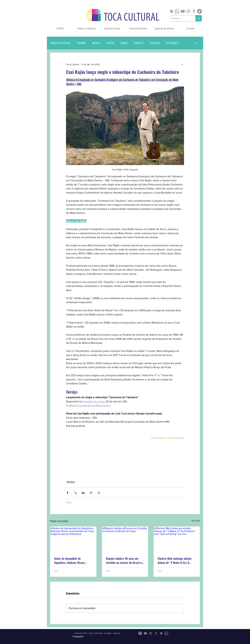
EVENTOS (139, 43)
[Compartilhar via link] (91, 493)
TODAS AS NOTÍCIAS (60, 43)
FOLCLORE (155, 43)
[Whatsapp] (177, 11)
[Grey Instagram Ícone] (188, 11)
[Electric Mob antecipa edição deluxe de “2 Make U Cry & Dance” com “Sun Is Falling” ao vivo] (177, 540)
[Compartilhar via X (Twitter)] (75, 493)
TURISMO (81, 43)
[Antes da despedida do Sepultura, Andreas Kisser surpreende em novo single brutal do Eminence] (73, 540)
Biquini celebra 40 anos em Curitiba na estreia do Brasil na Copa (125, 561)
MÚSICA (96, 43)
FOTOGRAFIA (172, 43)
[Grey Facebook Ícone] (194, 11)
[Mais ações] (182, 64)
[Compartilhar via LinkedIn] (83, 493)
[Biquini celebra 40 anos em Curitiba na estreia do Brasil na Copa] (125, 540)
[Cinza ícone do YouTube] (183, 11)
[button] (196, 43)
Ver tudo (196, 521)
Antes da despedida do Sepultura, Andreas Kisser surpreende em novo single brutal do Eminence (70, 561)
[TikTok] (199, 11)
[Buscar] (181, 18)
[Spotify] (172, 11)
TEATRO (110, 43)
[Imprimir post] (99, 493)
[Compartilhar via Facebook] (68, 493)
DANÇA (124, 43)
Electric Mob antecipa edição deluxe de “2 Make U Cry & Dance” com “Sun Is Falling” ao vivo (176, 561)
